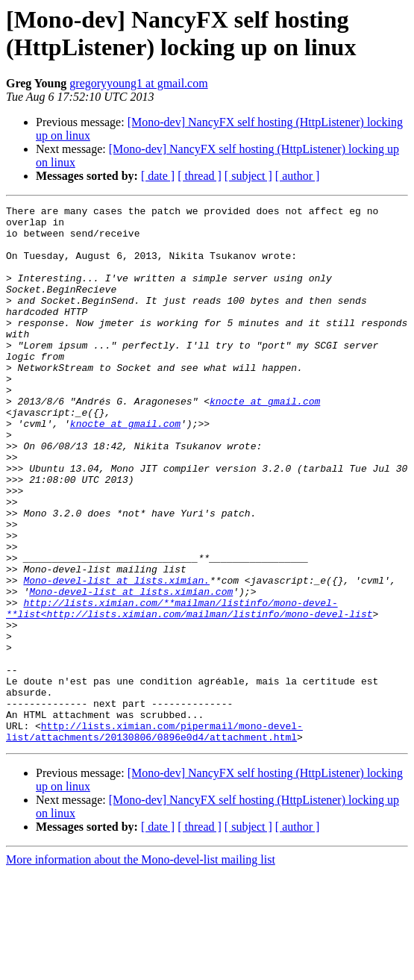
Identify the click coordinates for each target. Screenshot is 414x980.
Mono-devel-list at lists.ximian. (116, 656)
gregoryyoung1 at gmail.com (138, 83)
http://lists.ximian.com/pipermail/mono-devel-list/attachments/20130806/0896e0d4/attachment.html (154, 837)
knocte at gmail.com (265, 441)
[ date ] (158, 176)
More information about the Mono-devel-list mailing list (141, 967)
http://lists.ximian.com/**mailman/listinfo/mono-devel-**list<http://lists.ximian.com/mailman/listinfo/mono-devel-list (189, 690)
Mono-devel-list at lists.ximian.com (131, 670)
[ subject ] (248, 176)
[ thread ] (200, 176)
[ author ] (298, 176)
